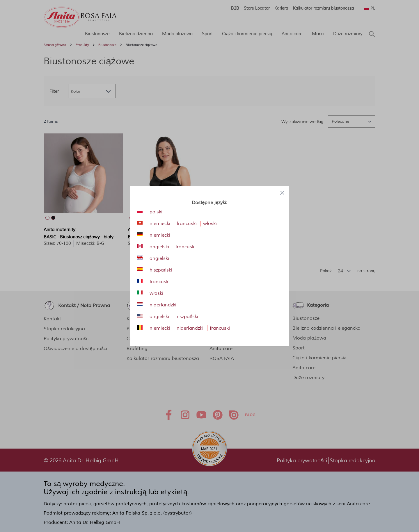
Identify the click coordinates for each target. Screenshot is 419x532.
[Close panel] (282, 193)
